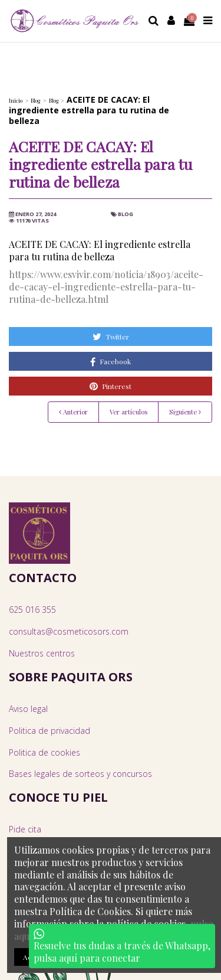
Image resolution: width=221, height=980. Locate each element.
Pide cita (25, 829)
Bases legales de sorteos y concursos (80, 774)
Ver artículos (128, 412)
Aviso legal (28, 709)
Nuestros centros (42, 653)
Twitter (111, 337)
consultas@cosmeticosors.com (69, 631)
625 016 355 (32, 610)
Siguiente (185, 412)
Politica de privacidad (50, 731)
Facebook (111, 362)
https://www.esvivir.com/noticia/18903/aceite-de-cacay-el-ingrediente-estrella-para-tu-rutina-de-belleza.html (106, 287)
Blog (126, 214)
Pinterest (111, 386)
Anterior (73, 412)
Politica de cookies (44, 752)
